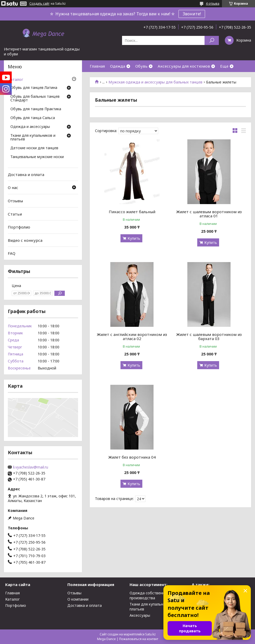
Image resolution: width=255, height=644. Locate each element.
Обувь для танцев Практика (36, 109)
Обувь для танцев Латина (34, 88)
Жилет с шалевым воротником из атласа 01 (209, 214)
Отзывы (15, 201)
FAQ (12, 253)
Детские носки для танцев (34, 148)
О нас (13, 187)
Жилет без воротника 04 (132, 457)
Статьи (15, 214)
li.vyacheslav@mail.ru (31, 467)
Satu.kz (150, 634)
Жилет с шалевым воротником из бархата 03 (209, 336)
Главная (97, 66)
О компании (78, 599)
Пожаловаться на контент (139, 639)
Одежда (118, 66)
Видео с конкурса (25, 240)
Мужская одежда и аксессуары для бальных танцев (155, 82)
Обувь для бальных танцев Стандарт (35, 99)
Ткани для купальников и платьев (33, 138)
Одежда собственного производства (150, 595)
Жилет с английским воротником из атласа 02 (132, 336)
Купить (134, 238)
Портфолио (19, 227)
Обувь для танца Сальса (33, 118)
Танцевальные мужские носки (37, 157)
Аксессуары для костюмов (184, 66)
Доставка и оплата (26, 174)
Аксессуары (140, 615)
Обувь (141, 66)
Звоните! (192, 14)
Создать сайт (39, 4)
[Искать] (212, 40)
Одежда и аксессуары (30, 127)
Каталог (15, 79)
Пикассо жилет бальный (132, 212)
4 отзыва (213, 4)
